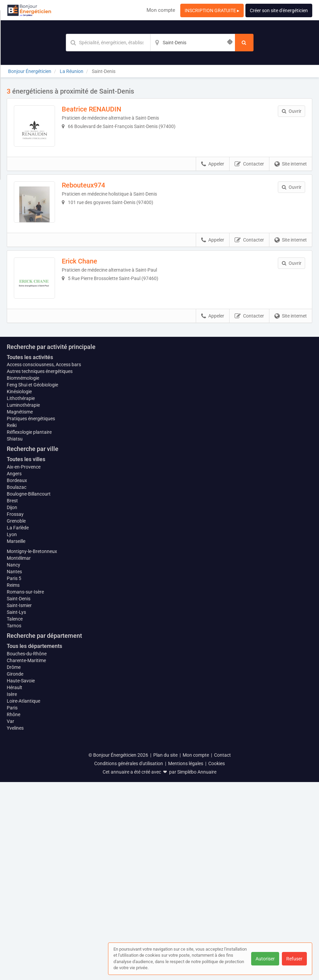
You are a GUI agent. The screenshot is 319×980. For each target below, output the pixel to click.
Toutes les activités (30, 555)
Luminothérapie (23, 603)
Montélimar (19, 756)
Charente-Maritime (26, 858)
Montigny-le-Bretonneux (32, 749)
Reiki (12, 624)
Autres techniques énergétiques (40, 570)
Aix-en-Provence (24, 665)
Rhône (14, 912)
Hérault (15, 885)
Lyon (12, 732)
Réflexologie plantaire (29, 630)
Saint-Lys (16, 810)
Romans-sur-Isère (25, 790)
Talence (15, 817)
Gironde (15, 872)
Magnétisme (20, 610)
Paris (12, 906)
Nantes (14, 770)
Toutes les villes (26, 657)
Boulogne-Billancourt (29, 692)
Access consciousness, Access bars (44, 563)
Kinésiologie (19, 590)
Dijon (12, 705)
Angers (14, 672)
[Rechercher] (244, 43)
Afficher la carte (159, 440)
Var (10, 919)
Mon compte (161, 10)
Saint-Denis (19, 797)
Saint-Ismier (19, 803)
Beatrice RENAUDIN (101, 109)
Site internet (291, 174)
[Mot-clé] (108, 43)
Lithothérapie (21, 597)
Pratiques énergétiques (31, 617)
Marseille (16, 739)
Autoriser (265, 959)
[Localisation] (193, 43)
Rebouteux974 (93, 195)
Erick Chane (89, 280)
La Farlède (18, 726)
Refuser (294, 959)
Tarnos (14, 824)
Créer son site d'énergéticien (279, 10)
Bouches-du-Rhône (27, 852)
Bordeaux (17, 678)
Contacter (249, 174)
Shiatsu (15, 637)
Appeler (213, 174)
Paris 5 (14, 776)
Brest (12, 699)
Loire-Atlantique (23, 899)
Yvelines (15, 926)
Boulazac (17, 685)
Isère (12, 892)
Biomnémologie (23, 576)
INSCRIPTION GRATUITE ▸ (212, 10)
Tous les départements (34, 844)
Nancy (14, 763)
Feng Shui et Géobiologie (32, 583)
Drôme (14, 865)
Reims (13, 783)
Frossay (15, 712)
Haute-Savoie (21, 879)
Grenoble (16, 719)
